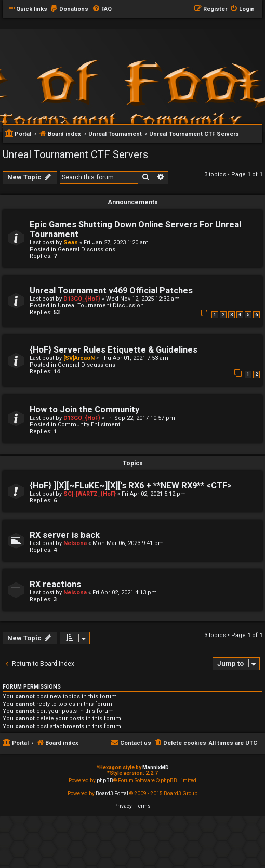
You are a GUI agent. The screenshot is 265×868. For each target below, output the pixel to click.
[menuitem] (69, 9)
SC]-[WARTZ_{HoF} (90, 494)
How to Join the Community (84, 410)
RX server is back (65, 535)
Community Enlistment (89, 425)
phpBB (105, 780)
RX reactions (55, 584)
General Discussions (87, 249)
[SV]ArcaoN (79, 358)
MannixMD (156, 767)
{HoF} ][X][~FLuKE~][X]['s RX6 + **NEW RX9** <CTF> (131, 485)
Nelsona (75, 543)
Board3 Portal (112, 793)
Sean (71, 243)
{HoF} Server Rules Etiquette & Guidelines (114, 350)
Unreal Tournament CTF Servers (75, 154)
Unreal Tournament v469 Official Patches (111, 290)
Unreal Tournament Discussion (101, 306)
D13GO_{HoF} (82, 299)
